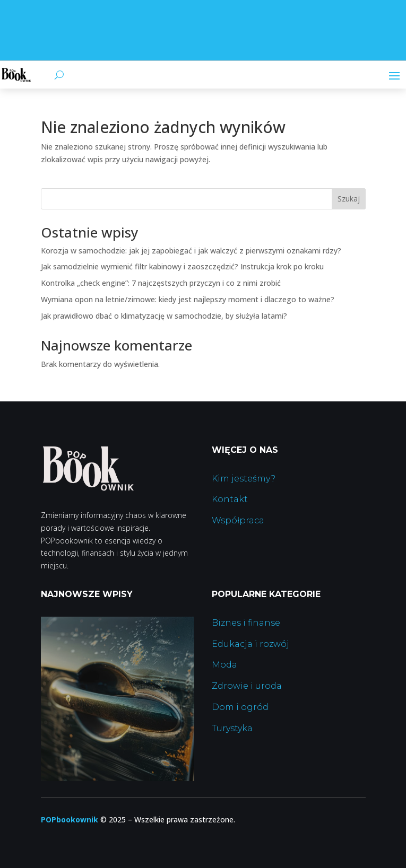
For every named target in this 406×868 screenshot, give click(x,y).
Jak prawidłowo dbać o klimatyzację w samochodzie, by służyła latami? (164, 316)
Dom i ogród (240, 707)
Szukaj (349, 199)
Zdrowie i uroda (247, 686)
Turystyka (232, 728)
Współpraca (238, 520)
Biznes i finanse (246, 623)
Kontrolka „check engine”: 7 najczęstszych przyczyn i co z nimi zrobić (161, 283)
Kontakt (230, 499)
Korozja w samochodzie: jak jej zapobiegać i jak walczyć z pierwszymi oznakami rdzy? (191, 251)
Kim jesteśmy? (244, 479)
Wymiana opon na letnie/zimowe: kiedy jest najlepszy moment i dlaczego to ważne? (188, 299)
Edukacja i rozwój (250, 644)
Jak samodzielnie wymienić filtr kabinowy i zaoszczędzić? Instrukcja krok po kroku (182, 266)
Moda (224, 665)
